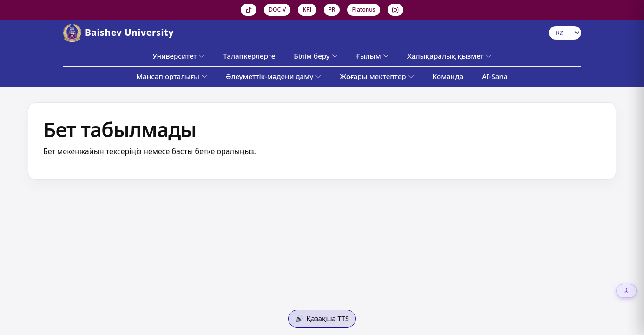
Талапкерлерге (249, 56)
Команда (448, 76)
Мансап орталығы (172, 76)
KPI (307, 10)
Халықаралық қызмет (450, 56)
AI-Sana (495, 76)
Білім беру (315, 56)
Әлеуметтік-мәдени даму (273, 76)
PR (332, 10)
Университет (178, 56)
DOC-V (277, 10)
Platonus (363, 10)
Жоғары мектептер (377, 76)
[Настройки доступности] (626, 291)
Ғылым (373, 56)
